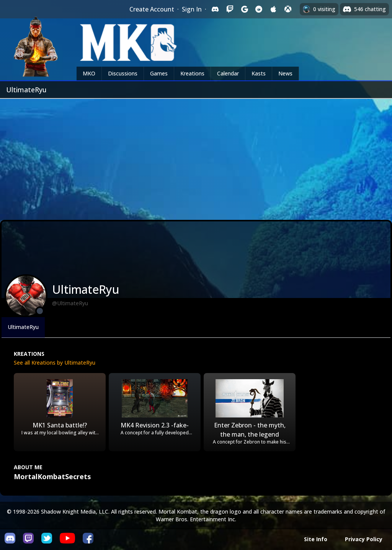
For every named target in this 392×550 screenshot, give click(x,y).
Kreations (192, 73)
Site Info (316, 539)
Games (159, 73)
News (285, 73)
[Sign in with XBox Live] (288, 9)
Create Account (152, 9)
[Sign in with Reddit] (259, 9)
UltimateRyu (23, 327)
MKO (89, 73)
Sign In (192, 9)
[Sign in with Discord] (215, 9)
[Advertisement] (196, 156)
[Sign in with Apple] (273, 9)
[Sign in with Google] (244, 9)
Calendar (228, 73)
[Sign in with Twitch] (230, 9)
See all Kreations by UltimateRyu (55, 363)
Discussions (123, 73)
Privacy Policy (364, 539)
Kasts (259, 73)
